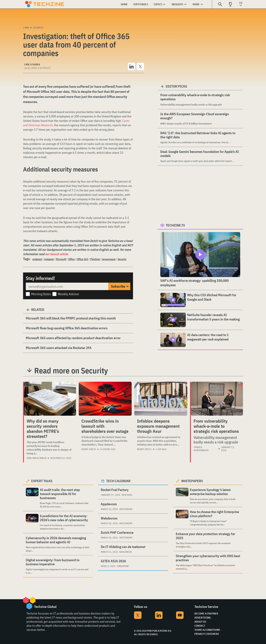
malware (49, 259)
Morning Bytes (41, 294)
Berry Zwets (89, 449)
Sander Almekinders (201, 449)
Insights (177, 4)
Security (38, 28)
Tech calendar (118, 481)
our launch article (57, 254)
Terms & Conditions (207, 630)
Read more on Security (71, 371)
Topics (158, 4)
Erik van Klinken (36, 458)
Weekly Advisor (69, 294)
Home (124, 4)
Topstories (141, 4)
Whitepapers (192, 481)
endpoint (37, 259)
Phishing (95, 259)
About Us (200, 622)
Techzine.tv (175, 225)
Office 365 (82, 259)
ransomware (109, 259)
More (196, 4)
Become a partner (206, 613)
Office (71, 259)
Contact (200, 626)
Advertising (203, 618)
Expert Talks (42, 481)
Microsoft (61, 259)
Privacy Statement (207, 634)
